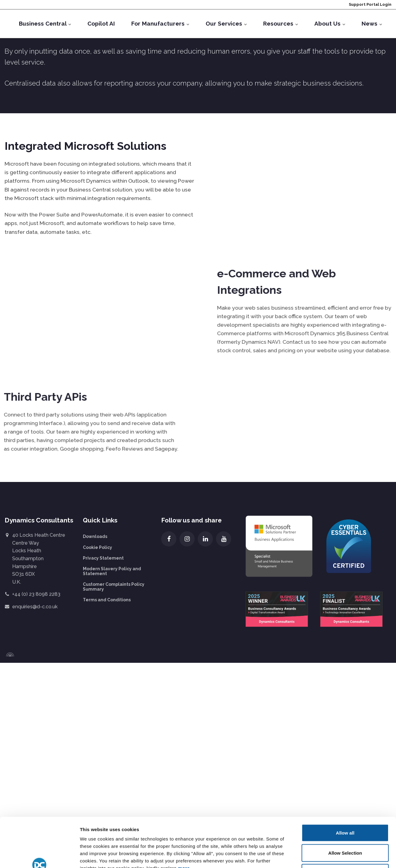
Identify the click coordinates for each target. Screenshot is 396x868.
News (372, 23)
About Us (330, 23)
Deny (345, 752)
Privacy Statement (103, 558)
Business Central (45, 23)
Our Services (226, 23)
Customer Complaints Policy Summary (114, 587)
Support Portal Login (370, 4)
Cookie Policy (97, 547)
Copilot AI (101, 23)
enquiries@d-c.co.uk (35, 607)
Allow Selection (345, 732)
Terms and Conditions (107, 600)
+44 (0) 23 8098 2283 (36, 594)
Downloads (95, 536)
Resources (281, 23)
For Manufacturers (160, 23)
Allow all (345, 712)
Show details (316, 780)
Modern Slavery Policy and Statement (112, 571)
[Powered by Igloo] (9, 655)
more (184, 747)
